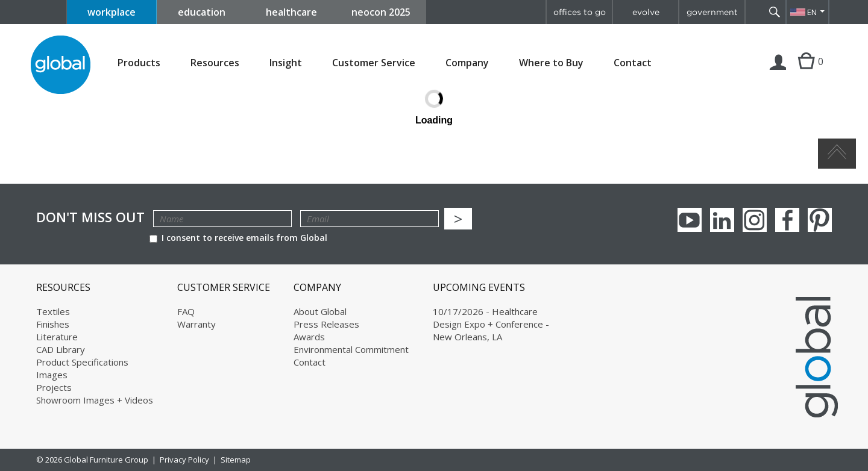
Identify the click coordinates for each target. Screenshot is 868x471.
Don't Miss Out (90, 217)
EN (812, 12)
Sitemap (236, 460)
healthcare (291, 12)
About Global (320, 311)
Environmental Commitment (351, 349)
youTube (690, 220)
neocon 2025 (381, 12)
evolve (646, 12)
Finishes (53, 324)
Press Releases (326, 324)
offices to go (580, 12)
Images (52, 375)
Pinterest (820, 220)
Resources (215, 63)
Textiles (53, 311)
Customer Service (374, 63)
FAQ (186, 311)
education (202, 12)
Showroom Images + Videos (95, 400)
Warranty (197, 324)
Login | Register (778, 73)
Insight (286, 63)
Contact (633, 63)
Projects (54, 387)
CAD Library (61, 349)
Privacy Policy (184, 460)
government (712, 12)
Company (467, 63)
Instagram (755, 220)
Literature (57, 337)
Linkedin (722, 220)
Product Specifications (82, 362)
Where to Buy (551, 63)
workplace (112, 12)
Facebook (787, 220)
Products (139, 63)
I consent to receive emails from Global (238, 238)
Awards (309, 337)
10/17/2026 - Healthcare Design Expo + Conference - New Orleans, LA (491, 324)
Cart (806, 73)
